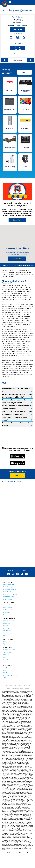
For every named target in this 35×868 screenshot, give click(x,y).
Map (11, 38)
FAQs (5, 615)
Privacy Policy (8, 685)
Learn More (17, 220)
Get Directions (17, 33)
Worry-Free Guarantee (9, 650)
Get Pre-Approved (18, 48)
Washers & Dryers (10, 109)
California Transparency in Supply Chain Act (17, 688)
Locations (11, 570)
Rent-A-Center (18, 17)
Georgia (18, 570)
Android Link (18, 457)
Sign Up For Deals (8, 644)
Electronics (25, 109)
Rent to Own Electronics (9, 592)
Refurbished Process (9, 597)
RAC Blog (6, 636)
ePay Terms (27, 685)
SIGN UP (18, 476)
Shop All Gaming (10, 167)
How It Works (7, 612)
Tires (25, 167)
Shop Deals (10, 90)
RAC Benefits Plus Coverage (10, 675)
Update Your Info (8, 610)
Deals (5, 641)
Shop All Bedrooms (10, 148)
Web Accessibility (18, 685)
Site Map (6, 660)
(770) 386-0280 (18, 23)
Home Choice (7, 670)
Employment (7, 623)
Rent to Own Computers (10, 589)
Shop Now (17, 54)
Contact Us (6, 655)
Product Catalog (8, 599)
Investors (6, 626)
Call (24, 38)
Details (18, 38)
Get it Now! (6, 668)
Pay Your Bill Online (8, 605)
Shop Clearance (25, 128)
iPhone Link (18, 464)
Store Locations (7, 631)
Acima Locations (8, 633)
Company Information (9, 621)
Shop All (24, 72)
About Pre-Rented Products (10, 594)
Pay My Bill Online (8, 662)
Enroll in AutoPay (8, 607)
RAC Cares (6, 628)
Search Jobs (17, 259)
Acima (5, 678)
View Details (17, 29)
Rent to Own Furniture (9, 584)
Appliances (10, 128)
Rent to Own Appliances (9, 587)
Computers (25, 148)
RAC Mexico (6, 673)
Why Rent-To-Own (8, 652)
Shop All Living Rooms (25, 91)
